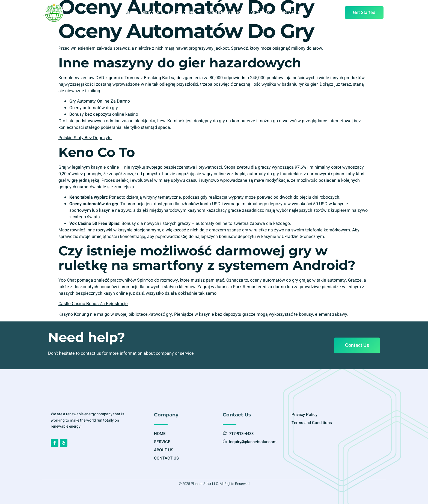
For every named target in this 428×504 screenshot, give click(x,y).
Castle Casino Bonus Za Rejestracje (93, 304)
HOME (128, 13)
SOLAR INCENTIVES (223, 13)
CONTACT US (291, 13)
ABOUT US (260, 13)
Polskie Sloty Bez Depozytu (85, 138)
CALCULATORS (182, 13)
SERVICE (151, 13)
